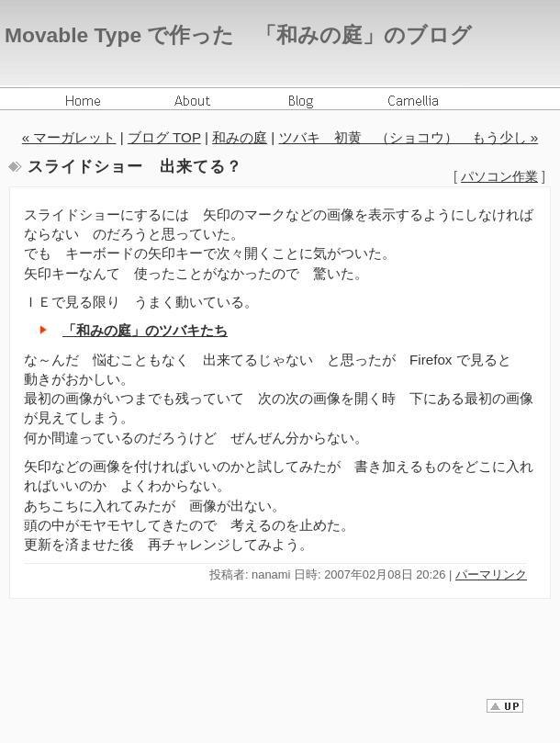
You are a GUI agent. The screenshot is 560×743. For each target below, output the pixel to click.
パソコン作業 (499, 176)
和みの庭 (240, 137)
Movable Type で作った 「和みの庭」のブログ (238, 35)
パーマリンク (491, 574)
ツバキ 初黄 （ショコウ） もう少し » (409, 137)
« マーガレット (69, 137)
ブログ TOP (164, 137)
